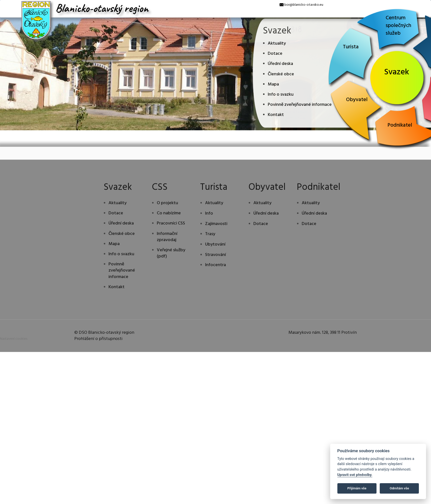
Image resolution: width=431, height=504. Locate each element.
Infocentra (215, 297)
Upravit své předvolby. (355, 475)
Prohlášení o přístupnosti (98, 371)
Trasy (210, 266)
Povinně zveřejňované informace (300, 105)
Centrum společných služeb (398, 26)
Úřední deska (280, 64)
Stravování (215, 287)
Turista (351, 47)
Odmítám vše (399, 488)
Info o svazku (281, 95)
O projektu (167, 236)
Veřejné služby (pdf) (171, 286)
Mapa (273, 84)
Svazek (397, 72)
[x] (4, 4)
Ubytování (215, 277)
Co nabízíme (169, 246)
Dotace (275, 54)
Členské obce (281, 74)
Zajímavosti (216, 256)
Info (209, 246)
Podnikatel (400, 125)
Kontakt (276, 115)
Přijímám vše (357, 488)
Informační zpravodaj (167, 269)
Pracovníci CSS (171, 256)
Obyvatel (357, 100)
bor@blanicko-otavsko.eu (304, 5)
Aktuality (277, 43)
